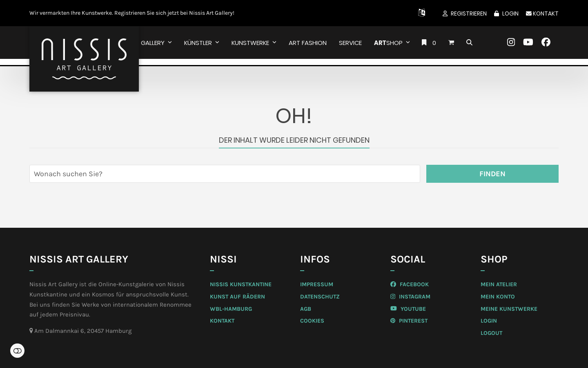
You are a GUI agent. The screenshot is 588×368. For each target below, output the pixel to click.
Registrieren (469, 13)
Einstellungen (17, 351)
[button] (451, 43)
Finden (492, 174)
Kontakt (542, 13)
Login (510, 13)
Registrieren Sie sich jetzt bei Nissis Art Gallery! (174, 13)
